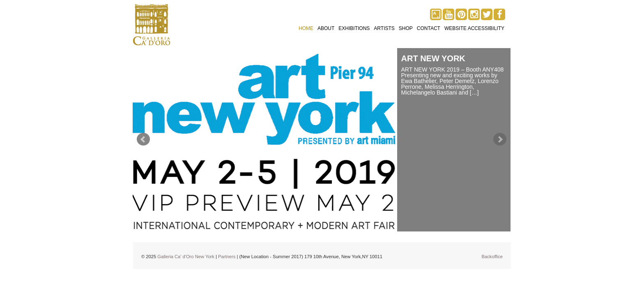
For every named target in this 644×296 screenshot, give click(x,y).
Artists (384, 28)
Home (306, 28)
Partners (227, 257)
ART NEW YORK (433, 58)
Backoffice (492, 257)
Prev (143, 139)
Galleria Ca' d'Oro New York (186, 257)
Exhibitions (354, 28)
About (326, 28)
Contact (429, 28)
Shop (406, 28)
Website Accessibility (474, 28)
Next (500, 139)
